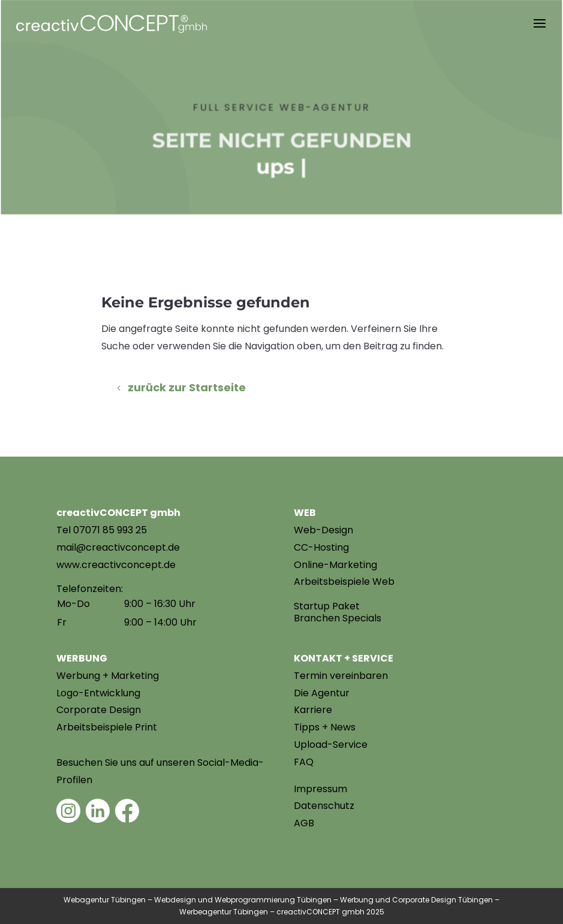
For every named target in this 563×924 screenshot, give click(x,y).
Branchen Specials (338, 618)
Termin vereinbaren (341, 676)
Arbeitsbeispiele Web (344, 582)
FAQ (304, 762)
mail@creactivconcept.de (118, 547)
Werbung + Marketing (108, 676)
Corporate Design (99, 710)
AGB (304, 823)
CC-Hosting (321, 547)
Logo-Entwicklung (98, 693)
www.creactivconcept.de (116, 565)
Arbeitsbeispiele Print (107, 727)
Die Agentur (322, 693)
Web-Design (323, 530)
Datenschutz (324, 806)
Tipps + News (325, 727)
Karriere (313, 710)
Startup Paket (327, 606)
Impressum (320, 789)
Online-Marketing (335, 565)
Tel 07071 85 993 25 (102, 530)
